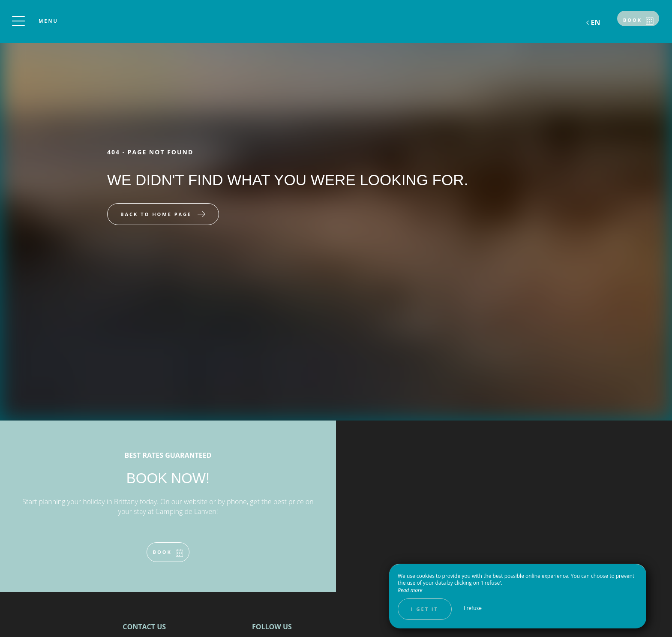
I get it (425, 609)
